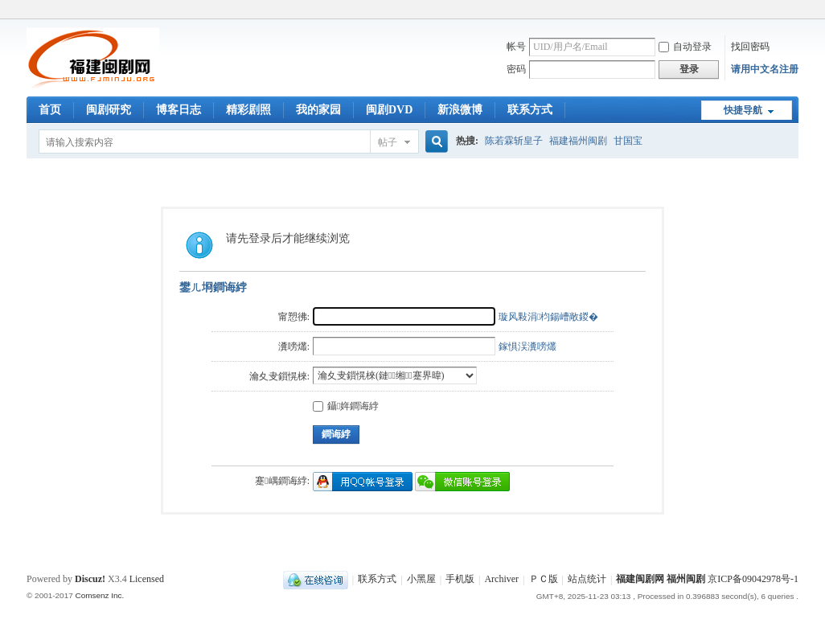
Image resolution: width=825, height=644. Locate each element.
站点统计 (587, 580)
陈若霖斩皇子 (514, 141)
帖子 (388, 142)
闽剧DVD (389, 110)
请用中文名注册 (765, 69)
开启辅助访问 (794, 11)
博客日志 (179, 110)
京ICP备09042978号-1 (753, 580)
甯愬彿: (294, 317)
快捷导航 (743, 110)
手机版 (460, 580)
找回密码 (750, 47)
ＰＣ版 (544, 580)
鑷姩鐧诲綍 (346, 406)
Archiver (501, 580)
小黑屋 (421, 580)
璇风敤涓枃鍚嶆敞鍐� (548, 317)
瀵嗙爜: (294, 347)
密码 (516, 69)
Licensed (147, 579)
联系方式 (530, 110)
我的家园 (318, 110)
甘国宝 (628, 141)
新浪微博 (460, 110)
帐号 (516, 47)
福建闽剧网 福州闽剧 (661, 580)
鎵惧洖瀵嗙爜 (527, 347)
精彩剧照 (248, 110)
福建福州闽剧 (578, 141)
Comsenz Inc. (99, 595)
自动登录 (685, 47)
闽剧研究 (109, 110)
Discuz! (90, 579)
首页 (50, 110)
